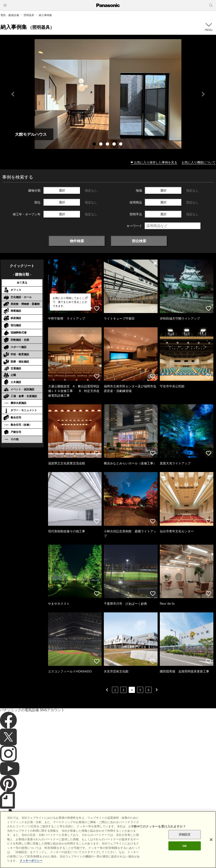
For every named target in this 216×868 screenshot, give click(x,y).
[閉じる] (211, 846)
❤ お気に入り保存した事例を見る (154, 162)
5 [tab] (121, 145)
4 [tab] (115, 145)
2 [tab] (101, 145)
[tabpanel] (108, 94)
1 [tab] (95, 145)
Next (203, 94)
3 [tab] (108, 145)
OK (185, 852)
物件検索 (77, 241)
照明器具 (29, 15)
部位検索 (139, 241)
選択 (62, 190)
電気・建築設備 (10, 15)
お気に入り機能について (199, 162)
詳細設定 (185, 841)
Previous (13, 94)
